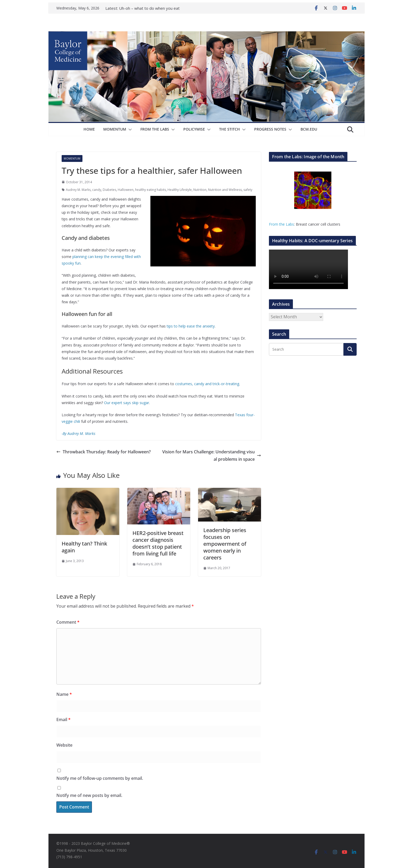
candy (97, 190)
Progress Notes (270, 129)
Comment (68, 622)
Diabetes (109, 190)
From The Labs (155, 129)
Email (63, 720)
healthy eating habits (151, 190)
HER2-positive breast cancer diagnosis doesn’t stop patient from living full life (158, 543)
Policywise (194, 129)
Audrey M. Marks (78, 190)
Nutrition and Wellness (225, 190)
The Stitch (230, 129)
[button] (129, 130)
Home (89, 129)
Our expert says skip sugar (127, 403)
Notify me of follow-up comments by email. (100, 778)
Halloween (126, 190)
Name (64, 694)
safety (248, 190)
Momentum (115, 129)
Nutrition (200, 190)
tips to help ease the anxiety (191, 326)
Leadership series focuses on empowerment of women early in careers (225, 544)
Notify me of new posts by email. (89, 795)
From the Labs (281, 224)
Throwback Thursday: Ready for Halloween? (104, 452)
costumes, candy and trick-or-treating (207, 384)
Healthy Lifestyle (180, 190)
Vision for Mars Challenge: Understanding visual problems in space (212, 456)
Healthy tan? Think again (84, 547)
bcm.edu (309, 129)
